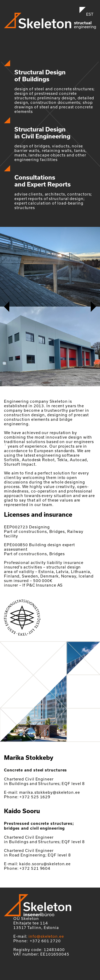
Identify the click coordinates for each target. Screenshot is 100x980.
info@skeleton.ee (46, 936)
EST (90, 14)
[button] (7, 307)
